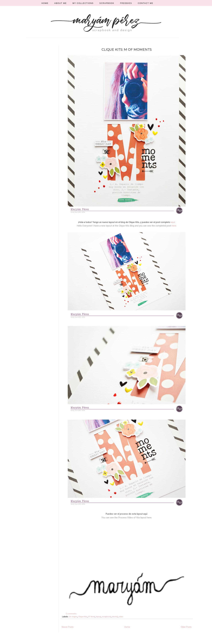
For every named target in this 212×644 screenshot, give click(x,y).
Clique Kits (83, 617)
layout (98, 617)
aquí (173, 222)
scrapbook (106, 617)
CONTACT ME (146, 3)
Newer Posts (68, 627)
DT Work (91, 617)
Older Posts (186, 627)
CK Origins (73, 617)
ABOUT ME (61, 3)
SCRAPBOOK (107, 3)
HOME (45, 3)
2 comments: (72, 614)
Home (127, 627)
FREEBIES (126, 3)
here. (174, 226)
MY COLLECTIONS (83, 3)
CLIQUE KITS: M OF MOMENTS (127, 50)
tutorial (115, 617)
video (121, 617)
